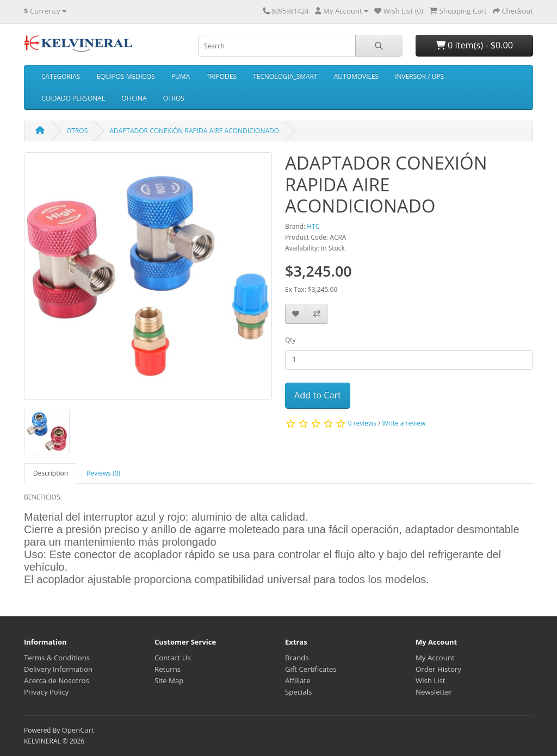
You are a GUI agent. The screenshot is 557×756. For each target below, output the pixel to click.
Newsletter (434, 692)
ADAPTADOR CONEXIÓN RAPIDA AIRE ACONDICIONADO (194, 131)
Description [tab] (51, 473)
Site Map (169, 680)
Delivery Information (58, 669)
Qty (290, 340)
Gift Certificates (311, 669)
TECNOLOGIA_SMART (285, 76)
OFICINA (134, 98)
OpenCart (78, 730)
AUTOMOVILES (356, 76)
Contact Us (173, 658)
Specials (298, 692)
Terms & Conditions (57, 658)
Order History (438, 669)
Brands (297, 658)
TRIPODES (221, 76)
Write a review (404, 423)
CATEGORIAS (61, 76)
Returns (168, 669)
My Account (435, 658)
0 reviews (362, 423)
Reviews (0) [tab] (103, 473)
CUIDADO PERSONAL (73, 98)
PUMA (181, 76)
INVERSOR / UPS (419, 76)
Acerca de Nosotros (57, 680)
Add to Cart (318, 395)
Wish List (431, 680)
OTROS (174, 98)
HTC (313, 226)
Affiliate (298, 680)
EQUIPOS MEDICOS (125, 76)
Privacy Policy (46, 692)
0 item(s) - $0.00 (474, 45)
